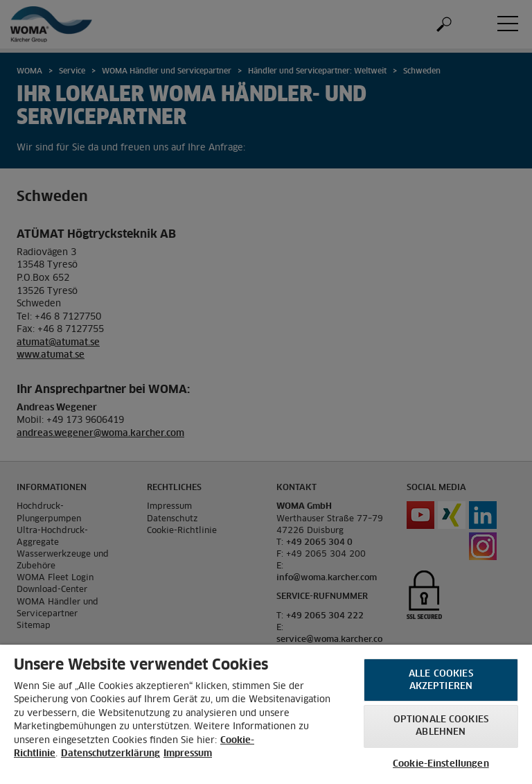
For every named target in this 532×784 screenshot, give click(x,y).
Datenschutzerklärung (110, 754)
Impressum (188, 754)
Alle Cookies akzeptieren (441, 680)
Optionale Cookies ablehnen (441, 726)
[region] (266, 714)
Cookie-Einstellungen (441, 764)
